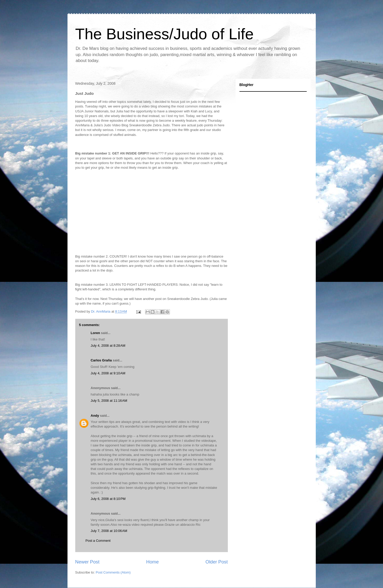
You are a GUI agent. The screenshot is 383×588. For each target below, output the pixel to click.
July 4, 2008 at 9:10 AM (108, 373)
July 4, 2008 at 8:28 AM (108, 346)
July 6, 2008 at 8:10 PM (108, 499)
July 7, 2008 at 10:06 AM (109, 531)
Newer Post (87, 562)
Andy (95, 416)
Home (152, 562)
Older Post (217, 562)
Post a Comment (98, 541)
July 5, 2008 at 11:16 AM (109, 401)
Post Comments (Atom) (113, 572)
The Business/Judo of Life (164, 34)
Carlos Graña (101, 360)
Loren (95, 333)
